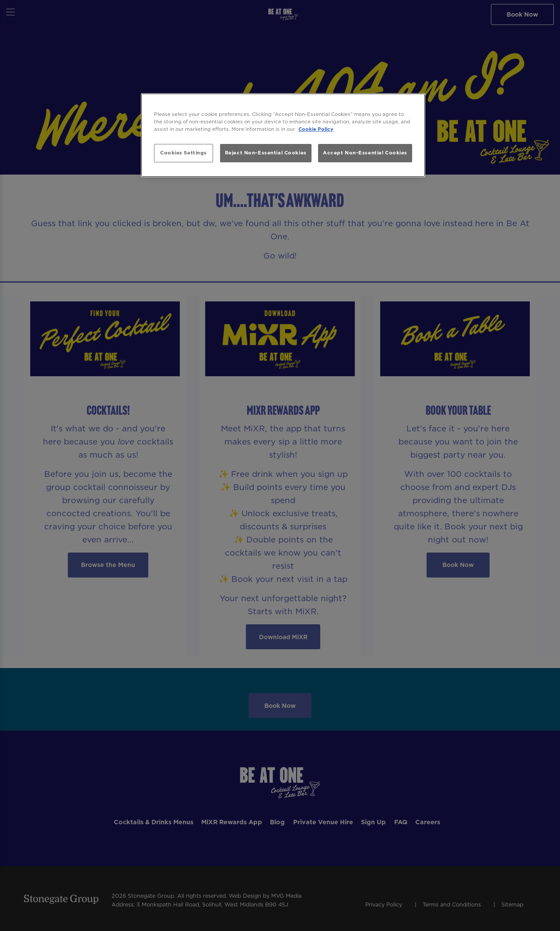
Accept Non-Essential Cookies (365, 153)
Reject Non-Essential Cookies (266, 153)
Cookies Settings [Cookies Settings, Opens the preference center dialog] (184, 153)
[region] (283, 135)
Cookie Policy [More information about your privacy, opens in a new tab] (316, 129)
